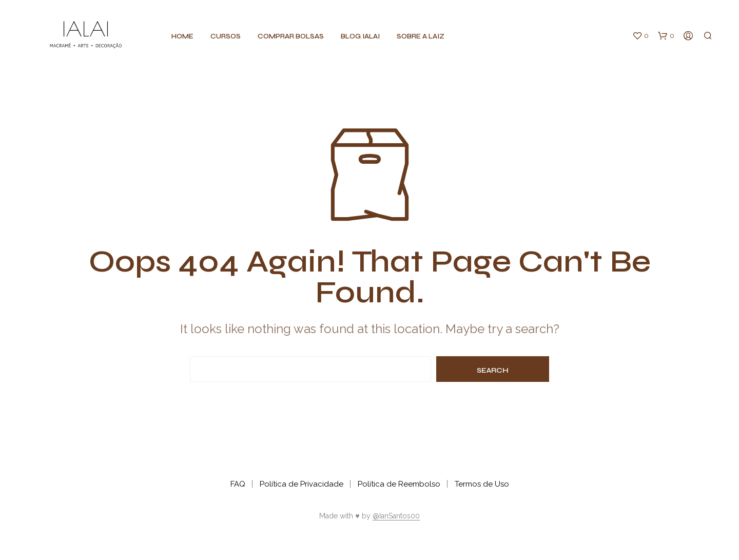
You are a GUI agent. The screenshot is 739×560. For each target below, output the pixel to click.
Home (182, 36)
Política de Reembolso (399, 484)
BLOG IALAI (360, 36)
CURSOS (226, 36)
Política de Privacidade (302, 484)
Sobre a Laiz (421, 36)
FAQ (238, 484)
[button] (640, 36)
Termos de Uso (482, 484)
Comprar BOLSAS (291, 36)
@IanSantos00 (396, 516)
